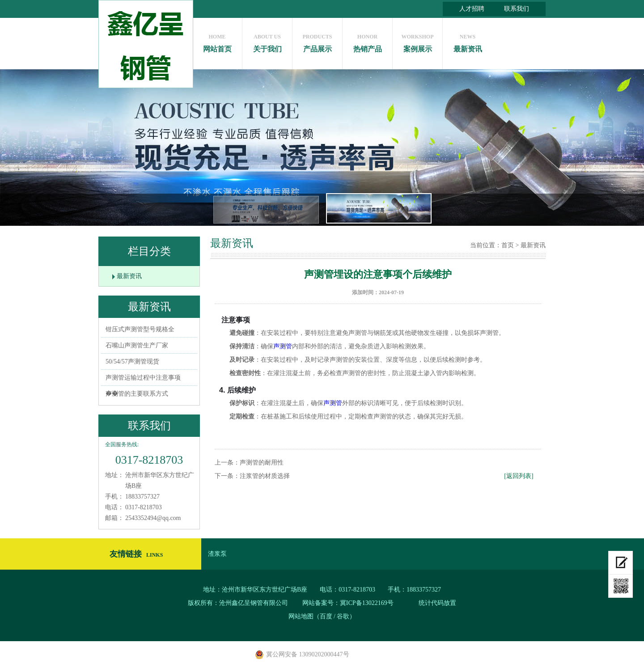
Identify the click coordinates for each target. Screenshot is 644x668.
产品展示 (317, 41)
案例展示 (417, 41)
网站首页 (217, 41)
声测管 (283, 346)
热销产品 (367, 41)
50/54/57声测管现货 (132, 361)
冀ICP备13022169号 (367, 603)
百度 (326, 616)
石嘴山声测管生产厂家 (137, 345)
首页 (508, 245)
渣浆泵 (217, 554)
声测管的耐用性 (262, 463)
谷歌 (343, 616)
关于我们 (267, 41)
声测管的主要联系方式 (137, 394)
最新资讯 (468, 41)
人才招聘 (472, 9)
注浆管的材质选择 (265, 476)
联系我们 (517, 9)
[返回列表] (519, 476)
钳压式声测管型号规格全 (140, 329)
